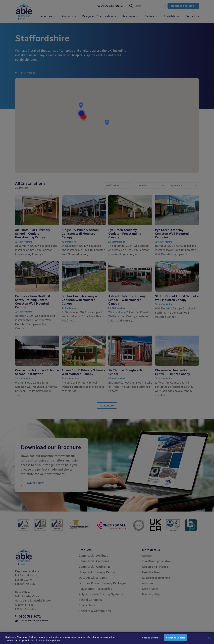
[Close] (209, 638)
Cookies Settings (151, 638)
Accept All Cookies (176, 638)
